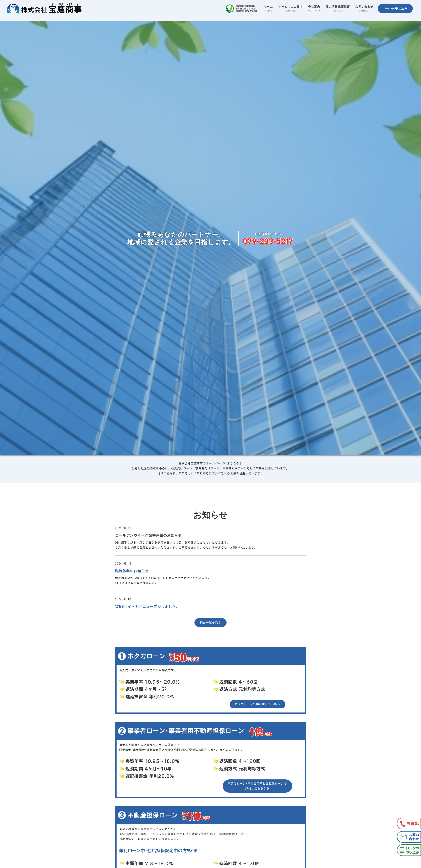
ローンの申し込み (395, 8)
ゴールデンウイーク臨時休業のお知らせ (149, 535)
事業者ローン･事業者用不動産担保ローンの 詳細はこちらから (257, 786)
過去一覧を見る (210, 623)
